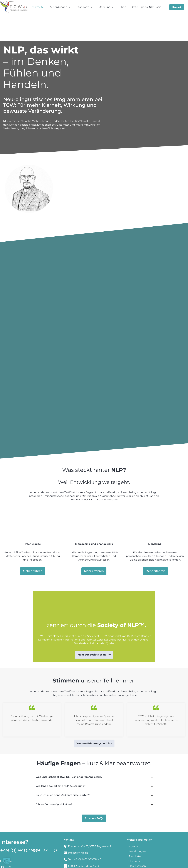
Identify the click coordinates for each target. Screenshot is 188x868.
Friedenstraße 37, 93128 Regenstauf (89, 823)
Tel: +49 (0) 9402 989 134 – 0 (85, 836)
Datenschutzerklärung (139, 864)
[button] (7, 861)
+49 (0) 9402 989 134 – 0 (29, 827)
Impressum (108, 864)
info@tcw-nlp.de (78, 829)
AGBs (120, 864)
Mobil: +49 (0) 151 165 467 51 (84, 842)
